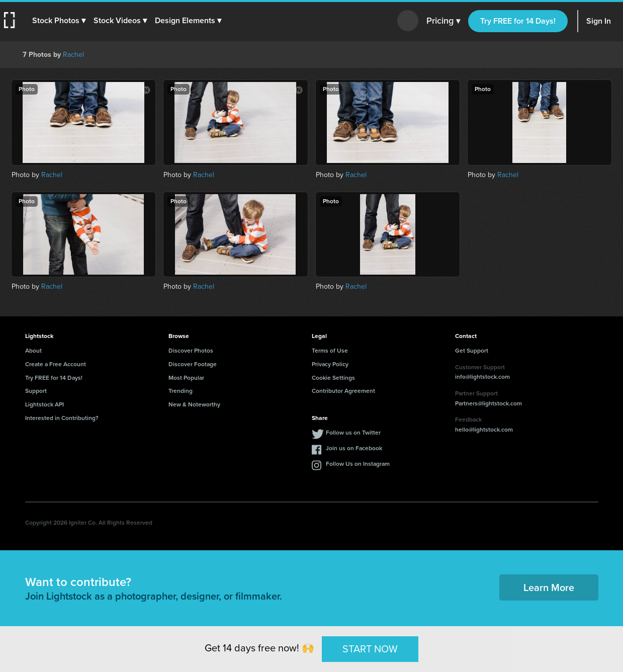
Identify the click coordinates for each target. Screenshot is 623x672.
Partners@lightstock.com (488, 403)
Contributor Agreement (343, 391)
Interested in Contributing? (62, 418)
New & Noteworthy (194, 404)
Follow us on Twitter (353, 433)
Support (36, 391)
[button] (59, 21)
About (33, 351)
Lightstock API (44, 404)
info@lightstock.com (482, 377)
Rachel (73, 55)
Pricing (443, 21)
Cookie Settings (333, 378)
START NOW (370, 649)
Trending (181, 391)
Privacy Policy (330, 364)
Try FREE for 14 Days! (518, 21)
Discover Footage (193, 364)
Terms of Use (330, 351)
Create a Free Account (56, 364)
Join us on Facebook (354, 448)
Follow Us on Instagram (358, 464)
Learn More (549, 587)
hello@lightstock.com (484, 430)
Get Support (472, 351)
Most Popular (186, 378)
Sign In (599, 21)
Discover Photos (191, 351)
